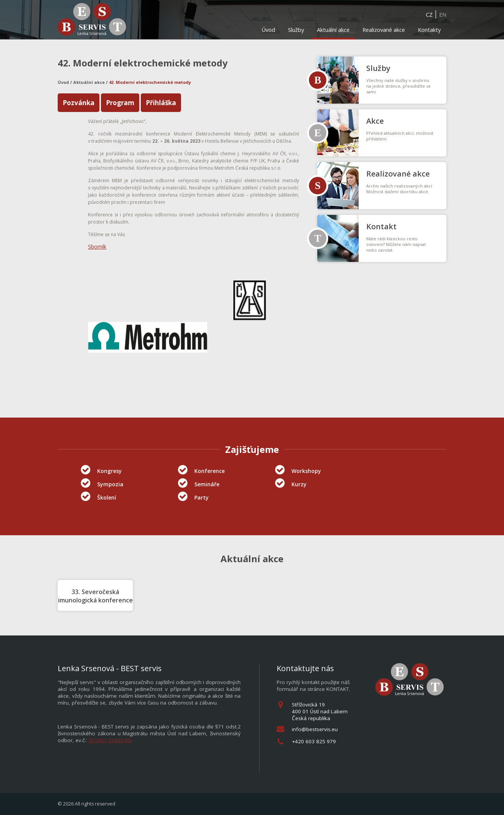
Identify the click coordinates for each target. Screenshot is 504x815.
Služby (296, 30)
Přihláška (161, 103)
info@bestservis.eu (315, 729)
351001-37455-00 (110, 740)
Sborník (97, 247)
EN (443, 15)
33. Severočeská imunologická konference (95, 596)
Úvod (268, 30)
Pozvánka (79, 103)
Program (120, 103)
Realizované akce (384, 30)
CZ (429, 15)
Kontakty (429, 30)
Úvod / (65, 82)
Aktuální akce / (91, 82)
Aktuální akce (333, 30)
